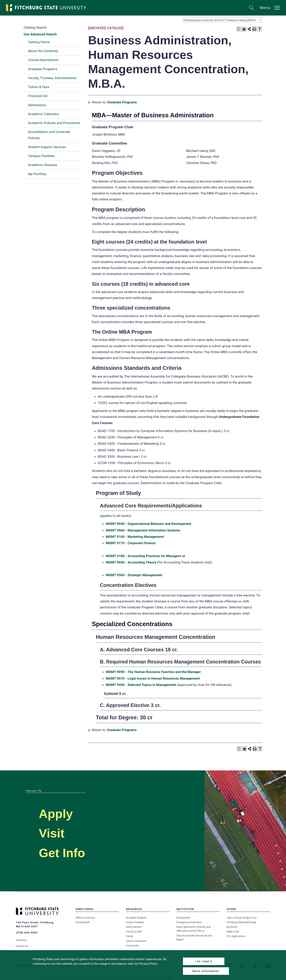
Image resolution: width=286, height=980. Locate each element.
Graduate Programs (43, 69)
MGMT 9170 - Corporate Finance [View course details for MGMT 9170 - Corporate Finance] (131, 543)
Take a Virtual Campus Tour (242, 918)
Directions (21, 940)
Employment (183, 918)
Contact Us (22, 946)
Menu (265, 8)
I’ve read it (203, 961)
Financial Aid (38, 96)
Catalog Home (39, 42)
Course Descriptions (43, 60)
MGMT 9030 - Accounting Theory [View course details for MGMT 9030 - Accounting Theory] (131, 562)
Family (129, 936)
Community (132, 946)
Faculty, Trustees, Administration (52, 78)
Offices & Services (85, 918)
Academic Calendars (44, 114)
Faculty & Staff (134, 932)
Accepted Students (136, 918)
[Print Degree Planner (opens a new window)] (239, 29)
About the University (43, 51)
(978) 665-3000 (27, 933)
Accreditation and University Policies (49, 135)
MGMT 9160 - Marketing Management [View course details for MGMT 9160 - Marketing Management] (135, 537)
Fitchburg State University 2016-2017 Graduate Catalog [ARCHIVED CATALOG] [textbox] (223, 20)
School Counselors (136, 941)
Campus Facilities (41, 156)
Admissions (37, 105)
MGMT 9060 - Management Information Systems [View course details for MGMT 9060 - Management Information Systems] (143, 530)
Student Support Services (47, 147)
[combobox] (222, 20)
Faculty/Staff (83, 922)
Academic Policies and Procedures (54, 123)
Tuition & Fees (39, 87)
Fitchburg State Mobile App (241, 922)
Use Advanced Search (40, 34)
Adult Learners (134, 927)
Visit (52, 833)
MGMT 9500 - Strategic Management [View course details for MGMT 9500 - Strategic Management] (134, 575)
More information (206, 971)
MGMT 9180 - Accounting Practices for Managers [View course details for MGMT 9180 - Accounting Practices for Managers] (144, 556)
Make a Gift (233, 932)
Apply (57, 813)
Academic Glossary (43, 165)
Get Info (63, 853)
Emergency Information (189, 922)
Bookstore (232, 927)
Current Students (135, 922)
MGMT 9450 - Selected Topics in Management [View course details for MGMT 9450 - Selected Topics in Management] (141, 685)
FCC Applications (236, 936)
